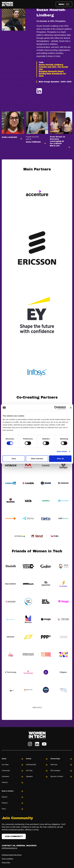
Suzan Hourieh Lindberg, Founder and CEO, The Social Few (53, 67)
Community (13, 771)
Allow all (60, 459)
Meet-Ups (61, 765)
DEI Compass (61, 771)
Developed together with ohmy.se (12, 855)
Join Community (14, 836)
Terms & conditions (7, 859)
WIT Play (37, 771)
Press (13, 809)
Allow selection (37, 459)
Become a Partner (61, 777)
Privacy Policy (6, 863)
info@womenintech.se (9, 848)
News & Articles (13, 791)
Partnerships (61, 759)
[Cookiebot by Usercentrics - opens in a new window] (56, 408)
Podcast (13, 803)
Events (37, 759)
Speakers (37, 777)
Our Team (13, 765)
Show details (62, 451)
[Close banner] (71, 408)
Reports (13, 797)
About (13, 759)
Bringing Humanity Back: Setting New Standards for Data (52, 74)
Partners (13, 783)
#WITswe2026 (37, 765)
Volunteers (13, 777)
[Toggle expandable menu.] (64, 4)
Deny (14, 459)
